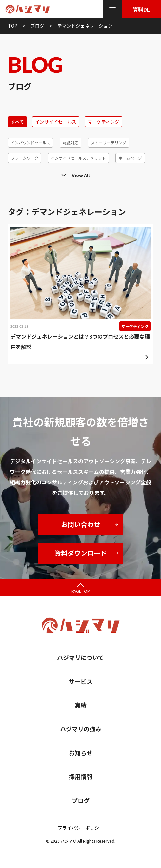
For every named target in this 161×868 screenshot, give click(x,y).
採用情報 (81, 776)
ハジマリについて (80, 657)
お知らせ (81, 753)
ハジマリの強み (81, 729)
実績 (81, 705)
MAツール (19, 173)
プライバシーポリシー (81, 828)
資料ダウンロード (81, 553)
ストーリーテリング (109, 142)
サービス (81, 681)
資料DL (141, 9)
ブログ (81, 800)
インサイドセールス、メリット (78, 158)
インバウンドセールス (30, 142)
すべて (17, 122)
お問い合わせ (81, 524)
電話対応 (70, 142)
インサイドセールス (56, 122)
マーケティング (103, 122)
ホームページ (130, 158)
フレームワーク (25, 158)
